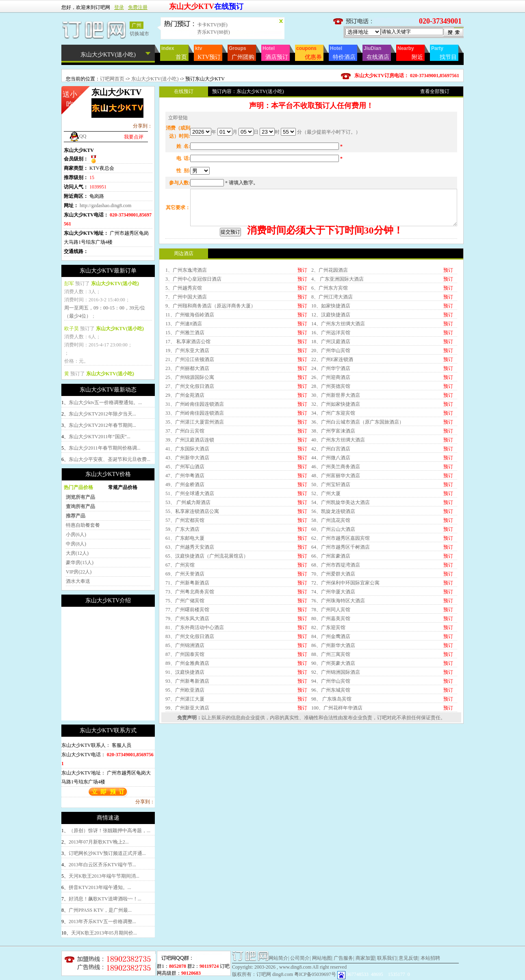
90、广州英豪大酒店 (333, 731)
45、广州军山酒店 (185, 535)
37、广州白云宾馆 (185, 499)
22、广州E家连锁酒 (332, 428)
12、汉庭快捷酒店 (331, 383)
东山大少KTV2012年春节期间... (102, 425)
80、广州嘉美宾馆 (331, 687)
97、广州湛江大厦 (185, 767)
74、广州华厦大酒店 (333, 660)
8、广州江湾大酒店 (332, 365)
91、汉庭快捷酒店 (185, 740)
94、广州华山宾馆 (331, 749)
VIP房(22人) (79, 572)
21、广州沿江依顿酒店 (190, 428)
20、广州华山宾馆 (331, 419)
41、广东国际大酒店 (187, 517)
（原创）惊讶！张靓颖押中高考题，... (110, 831)
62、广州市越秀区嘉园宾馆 (341, 606)
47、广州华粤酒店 (185, 544)
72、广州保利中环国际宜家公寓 (345, 651)
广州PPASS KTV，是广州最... (100, 910)
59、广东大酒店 (182, 597)
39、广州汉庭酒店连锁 (190, 508)
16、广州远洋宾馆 (331, 401)
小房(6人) (76, 534)
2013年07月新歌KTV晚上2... (99, 842)
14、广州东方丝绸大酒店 (338, 392)
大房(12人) (77, 553)
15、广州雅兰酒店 (185, 401)
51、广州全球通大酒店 (190, 562)
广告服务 (343, 958)
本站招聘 (430, 958)
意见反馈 (408, 958)
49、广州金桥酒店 (185, 553)
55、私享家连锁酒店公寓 (192, 580)
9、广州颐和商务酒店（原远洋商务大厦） (210, 374)
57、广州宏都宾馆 (185, 588)
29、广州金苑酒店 (185, 463)
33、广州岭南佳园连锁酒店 (195, 481)
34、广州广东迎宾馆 (333, 481)
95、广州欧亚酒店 (185, 758)
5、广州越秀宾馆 (184, 356)
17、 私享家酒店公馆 (188, 410)
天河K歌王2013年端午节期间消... (104, 876)
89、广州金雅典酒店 (187, 731)
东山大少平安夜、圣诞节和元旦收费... (110, 459)
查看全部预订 (435, 91)
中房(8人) (76, 544)
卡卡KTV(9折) (212, 25)
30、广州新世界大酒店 (336, 463)
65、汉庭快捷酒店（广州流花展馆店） (207, 624)
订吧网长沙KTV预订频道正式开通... (107, 853)
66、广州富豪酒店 (331, 624)
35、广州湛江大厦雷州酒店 (195, 490)
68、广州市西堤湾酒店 (336, 633)
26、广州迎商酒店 (331, 446)
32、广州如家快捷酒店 (336, 472)
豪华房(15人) (80, 562)
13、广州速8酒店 (184, 392)
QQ (78, 136)
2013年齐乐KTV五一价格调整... (102, 922)
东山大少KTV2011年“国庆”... (100, 437)
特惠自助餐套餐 (83, 525)
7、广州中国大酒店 (186, 365)
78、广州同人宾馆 (331, 678)
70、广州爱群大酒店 (333, 642)
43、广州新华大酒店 (187, 526)
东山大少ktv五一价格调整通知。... (105, 402)
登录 (119, 7)
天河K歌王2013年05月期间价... (104, 933)
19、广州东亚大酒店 (187, 419)
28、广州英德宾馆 (331, 454)
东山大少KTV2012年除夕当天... (102, 414)
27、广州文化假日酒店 (190, 454)
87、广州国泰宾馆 (185, 723)
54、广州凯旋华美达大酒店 (341, 571)
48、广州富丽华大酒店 (336, 544)
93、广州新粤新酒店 (187, 749)
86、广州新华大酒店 (333, 714)
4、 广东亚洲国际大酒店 (337, 347)
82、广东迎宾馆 (328, 696)
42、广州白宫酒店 (331, 517)
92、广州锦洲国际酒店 (336, 740)
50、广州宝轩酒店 (331, 553)
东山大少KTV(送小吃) (155, 79)
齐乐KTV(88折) (214, 32)
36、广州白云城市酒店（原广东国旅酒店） (358, 490)
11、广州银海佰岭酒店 (190, 383)
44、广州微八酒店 (331, 526)
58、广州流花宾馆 (331, 588)
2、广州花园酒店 (330, 338)
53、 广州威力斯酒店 (188, 571)
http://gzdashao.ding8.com (105, 206)
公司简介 (300, 958)
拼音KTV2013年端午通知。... (100, 887)
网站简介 (278, 958)
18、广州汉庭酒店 (331, 410)
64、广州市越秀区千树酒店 (341, 615)
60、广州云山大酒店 (333, 597)
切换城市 (139, 34)
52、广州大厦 (326, 562)
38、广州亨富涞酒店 (333, 499)
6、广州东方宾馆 (330, 356)
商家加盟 (365, 958)
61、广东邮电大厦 (185, 606)
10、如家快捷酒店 (331, 374)
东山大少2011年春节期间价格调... (105, 448)
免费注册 (138, 7)
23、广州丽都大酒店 (187, 437)
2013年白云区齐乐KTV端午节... (102, 865)
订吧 (382, 786)
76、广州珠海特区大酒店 (338, 669)
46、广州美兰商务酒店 (336, 535)
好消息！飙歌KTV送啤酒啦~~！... (105, 899)
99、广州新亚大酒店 (187, 776)
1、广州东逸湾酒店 (186, 338)
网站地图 (322, 958)
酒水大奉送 (78, 581)
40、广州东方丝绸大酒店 (338, 508)
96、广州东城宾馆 (331, 758)
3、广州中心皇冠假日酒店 (193, 347)
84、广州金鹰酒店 (331, 705)
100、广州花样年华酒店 (337, 776)
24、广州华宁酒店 (331, 437)
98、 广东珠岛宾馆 (331, 767)
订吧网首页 (112, 79)
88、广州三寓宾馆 (331, 723)
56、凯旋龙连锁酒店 (333, 580)
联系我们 (387, 958)
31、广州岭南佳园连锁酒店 (195, 472)
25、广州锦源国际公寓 (190, 446)
